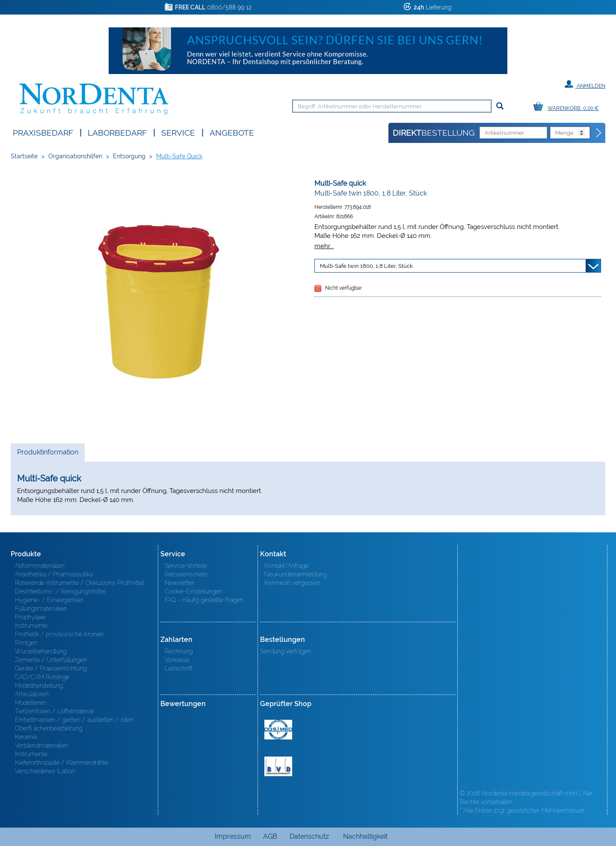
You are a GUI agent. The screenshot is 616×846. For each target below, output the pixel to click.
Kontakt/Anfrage (286, 566)
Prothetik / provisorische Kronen (59, 634)
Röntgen (26, 643)
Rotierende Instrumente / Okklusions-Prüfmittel (79, 583)
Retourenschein (186, 574)
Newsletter (179, 583)
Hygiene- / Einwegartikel (49, 600)
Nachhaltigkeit (365, 836)
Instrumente (31, 626)
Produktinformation (47, 454)
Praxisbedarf (43, 132)
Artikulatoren (32, 694)
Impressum (233, 836)
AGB (270, 836)
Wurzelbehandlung (41, 651)
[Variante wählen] (458, 266)
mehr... (324, 246)
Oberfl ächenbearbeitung (49, 728)
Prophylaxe (30, 617)
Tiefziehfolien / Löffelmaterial (54, 711)
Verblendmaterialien (42, 745)
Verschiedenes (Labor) (45, 771)
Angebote (232, 132)
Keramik (26, 737)
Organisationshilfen (75, 156)
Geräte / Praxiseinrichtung (51, 668)
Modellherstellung (39, 686)
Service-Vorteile (186, 566)
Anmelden (585, 84)
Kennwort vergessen (292, 583)
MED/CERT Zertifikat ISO (278, 730)
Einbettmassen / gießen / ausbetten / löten (74, 720)
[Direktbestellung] (599, 133)
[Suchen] (500, 106)
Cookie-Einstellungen (194, 591)
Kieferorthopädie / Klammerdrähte (62, 763)
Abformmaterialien (40, 566)
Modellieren (31, 703)
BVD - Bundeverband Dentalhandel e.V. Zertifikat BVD (278, 766)
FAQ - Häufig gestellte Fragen (204, 600)
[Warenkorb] (568, 107)
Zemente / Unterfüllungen (51, 660)
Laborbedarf (117, 132)
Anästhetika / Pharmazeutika (54, 574)
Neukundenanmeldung (295, 574)
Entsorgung (129, 156)
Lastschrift (179, 668)
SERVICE (178, 132)
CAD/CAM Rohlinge (42, 677)
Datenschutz (309, 836)
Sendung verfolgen (286, 651)
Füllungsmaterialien (41, 609)
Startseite (24, 156)
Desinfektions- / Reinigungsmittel (60, 591)
